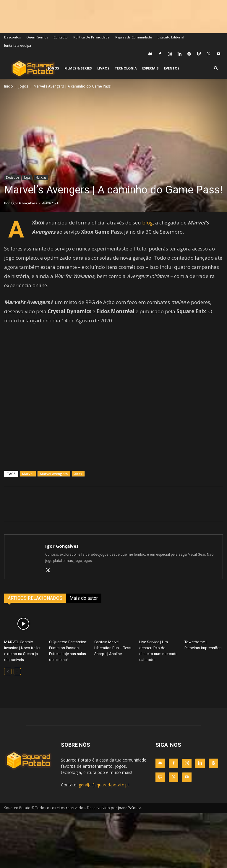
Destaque (12, 177)
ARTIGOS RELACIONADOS (35, 598)
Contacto (61, 37)
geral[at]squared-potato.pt (104, 785)
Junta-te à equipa (18, 45)
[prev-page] (8, 671)
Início (9, 86)
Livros (103, 68)
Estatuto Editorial (171, 37)
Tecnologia (126, 68)
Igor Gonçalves (24, 203)
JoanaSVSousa (130, 808)
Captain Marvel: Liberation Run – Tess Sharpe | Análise (113, 648)
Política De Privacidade (91, 37)
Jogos (53, 68)
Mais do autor (84, 598)
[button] (216, 68)
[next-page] (17, 671)
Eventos (172, 68)
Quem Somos (37, 37)
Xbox (78, 474)
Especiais (150, 68)
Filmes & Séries (78, 68)
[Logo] (33, 68)
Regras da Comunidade (134, 37)
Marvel (28, 474)
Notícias (41, 177)
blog (147, 223)
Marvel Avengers (54, 474)
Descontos (12, 37)
